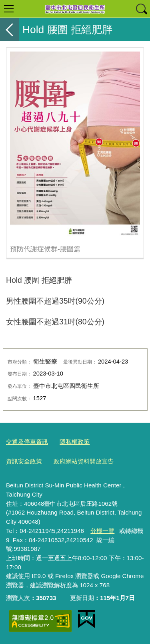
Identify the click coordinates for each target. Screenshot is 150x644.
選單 (9, 9)
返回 (10, 30)
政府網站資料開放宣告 (84, 461)
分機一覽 (102, 531)
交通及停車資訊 (27, 442)
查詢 (141, 9)
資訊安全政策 (24, 461)
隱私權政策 (75, 442)
